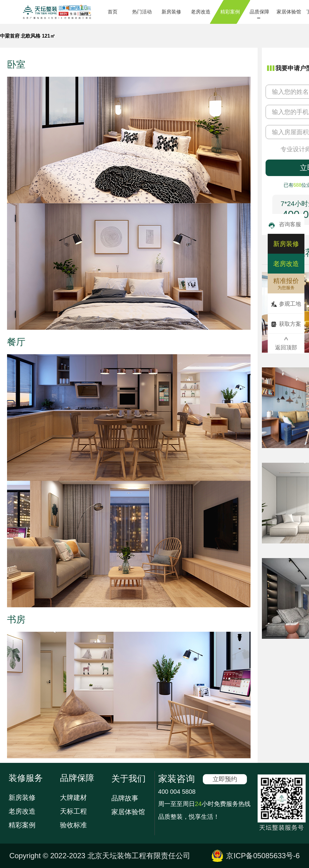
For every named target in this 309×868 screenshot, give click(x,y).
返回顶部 (286, 344)
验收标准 (73, 825)
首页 (113, 12)
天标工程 (73, 811)
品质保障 (259, 12)
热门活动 (142, 12)
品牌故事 (125, 798)
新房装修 (171, 12)
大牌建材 (73, 798)
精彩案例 (230, 12)
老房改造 (201, 12)
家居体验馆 (289, 12)
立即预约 (225, 779)
